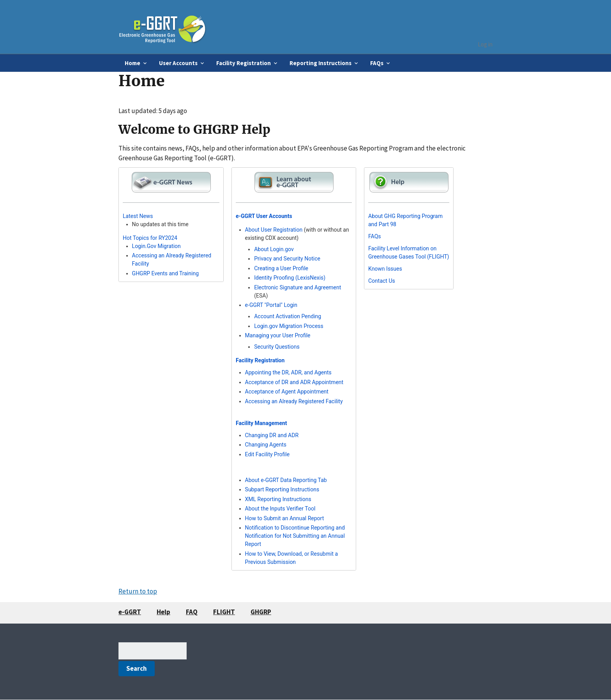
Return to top (138, 591)
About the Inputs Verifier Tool (280, 509)
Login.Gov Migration (156, 246)
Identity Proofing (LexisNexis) (290, 278)
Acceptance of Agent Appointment (287, 392)
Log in (485, 44)
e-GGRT (130, 612)
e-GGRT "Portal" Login (271, 305)
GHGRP (261, 612)
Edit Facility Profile (268, 454)
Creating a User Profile (281, 268)
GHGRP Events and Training (165, 273)
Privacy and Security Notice (287, 259)
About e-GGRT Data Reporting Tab (286, 480)
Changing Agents (266, 445)
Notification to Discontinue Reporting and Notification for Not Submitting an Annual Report (295, 536)
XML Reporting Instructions (278, 499)
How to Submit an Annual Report (285, 518)
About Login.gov (274, 249)
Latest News (138, 216)
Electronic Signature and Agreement (298, 287)
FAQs (375, 236)
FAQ (192, 612)
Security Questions (277, 347)
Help (163, 612)
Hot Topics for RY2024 (150, 238)
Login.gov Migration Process (289, 326)
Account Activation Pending (288, 316)
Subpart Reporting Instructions (282, 489)
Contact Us (382, 281)
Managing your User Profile (278, 335)
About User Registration (274, 230)
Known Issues (385, 269)
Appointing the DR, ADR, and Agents (288, 372)
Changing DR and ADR (272, 435)
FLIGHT (224, 612)
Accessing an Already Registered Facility (294, 401)
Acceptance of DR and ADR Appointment (294, 382)
